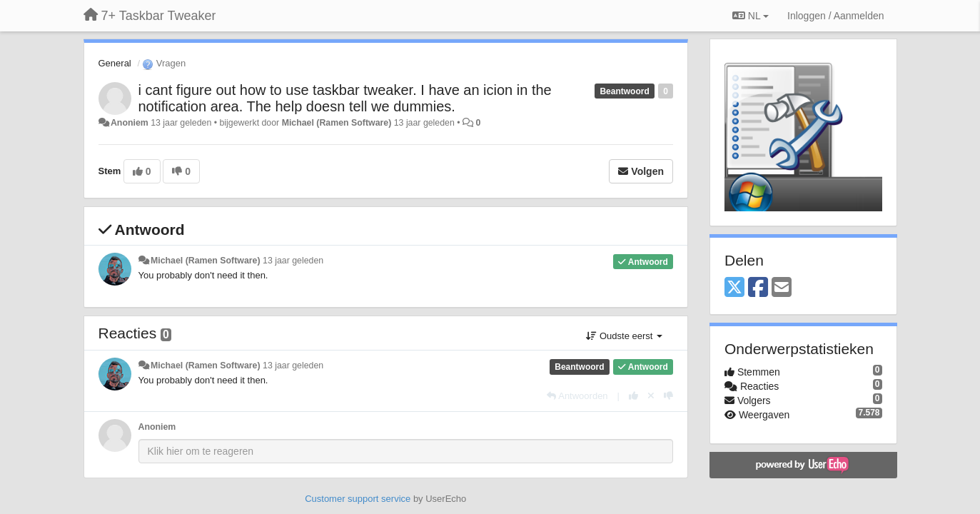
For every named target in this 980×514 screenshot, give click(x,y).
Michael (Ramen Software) (337, 123)
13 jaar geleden (293, 261)
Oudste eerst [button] (624, 336)
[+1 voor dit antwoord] (633, 396)
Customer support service (358, 499)
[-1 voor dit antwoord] (668, 396)
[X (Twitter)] (734, 288)
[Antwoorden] (577, 396)
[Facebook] (758, 288)
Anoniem (130, 123)
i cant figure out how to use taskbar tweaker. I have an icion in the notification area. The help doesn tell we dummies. (345, 98)
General (115, 63)
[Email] (782, 288)
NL (751, 16)
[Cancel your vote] (651, 396)
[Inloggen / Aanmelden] (835, 16)
